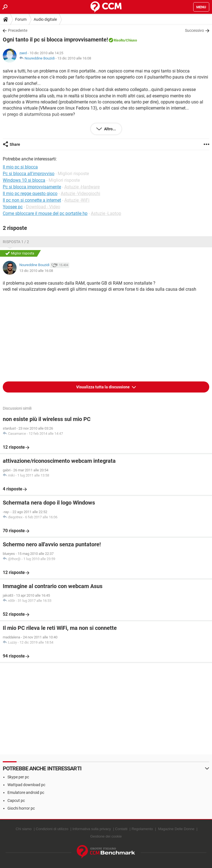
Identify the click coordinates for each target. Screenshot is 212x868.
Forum (21, 19)
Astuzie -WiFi (77, 200)
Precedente (18, 30)
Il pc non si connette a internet (32, 200)
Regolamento (142, 829)
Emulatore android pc (26, 792)
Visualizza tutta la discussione (103, 387)
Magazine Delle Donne (176, 829)
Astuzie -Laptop (106, 213)
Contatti (121, 829)
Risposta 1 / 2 (16, 242)
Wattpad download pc (26, 785)
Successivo (194, 30)
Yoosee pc (13, 207)
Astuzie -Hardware (82, 187)
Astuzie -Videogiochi (80, 193)
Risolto (119, 40)
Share (15, 144)
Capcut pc (16, 801)
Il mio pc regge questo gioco (30, 193)
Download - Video (43, 207)
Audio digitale (45, 19)
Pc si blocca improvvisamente (32, 187)
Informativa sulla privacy (92, 829)
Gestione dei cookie (106, 836)
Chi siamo (24, 829)
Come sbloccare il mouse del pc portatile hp (45, 213)
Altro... (110, 129)
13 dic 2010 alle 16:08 (74, 58)
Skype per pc (18, 777)
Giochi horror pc (21, 808)
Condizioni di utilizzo (52, 829)
